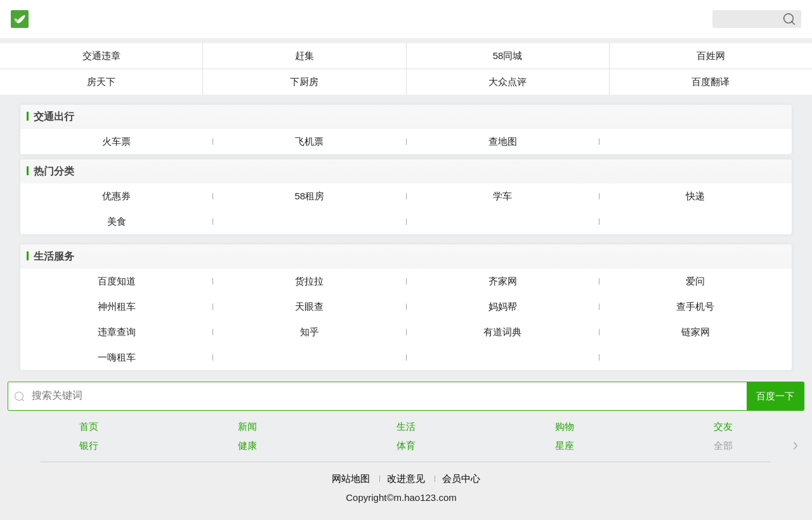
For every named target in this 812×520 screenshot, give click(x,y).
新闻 (247, 426)
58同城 (508, 56)
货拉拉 (309, 281)
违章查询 (117, 332)
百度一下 (775, 396)
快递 (695, 196)
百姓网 (711, 56)
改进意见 (406, 478)
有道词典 (502, 332)
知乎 (310, 332)
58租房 (310, 196)
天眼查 (309, 306)
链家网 (696, 332)
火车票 (116, 141)
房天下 (101, 82)
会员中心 (461, 478)
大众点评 (507, 82)
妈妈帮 (503, 306)
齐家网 (503, 281)
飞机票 (309, 141)
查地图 (503, 141)
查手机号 (695, 306)
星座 (565, 445)
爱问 (695, 281)
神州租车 (117, 306)
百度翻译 (710, 82)
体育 (406, 445)
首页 (89, 426)
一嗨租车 (117, 357)
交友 (723, 426)
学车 (502, 196)
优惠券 (116, 196)
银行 (89, 445)
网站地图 (351, 478)
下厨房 (304, 82)
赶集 (304, 56)
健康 (247, 445)
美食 (117, 221)
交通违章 (101, 56)
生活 (406, 426)
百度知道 (117, 281)
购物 (565, 426)
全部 (723, 445)
